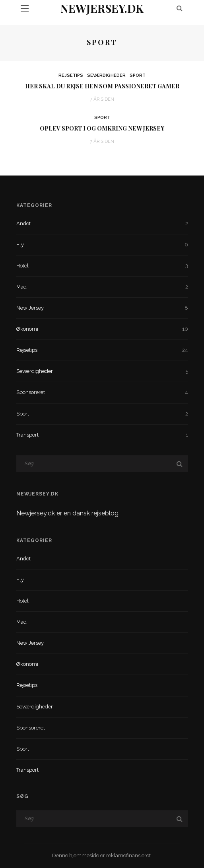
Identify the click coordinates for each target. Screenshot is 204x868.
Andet (102, 224)
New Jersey (102, 308)
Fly (102, 245)
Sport (138, 75)
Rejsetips (71, 75)
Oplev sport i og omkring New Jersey (102, 128)
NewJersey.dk (102, 8)
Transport (102, 435)
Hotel (102, 266)
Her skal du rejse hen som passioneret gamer (102, 86)
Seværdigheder (106, 75)
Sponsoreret (102, 392)
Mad (102, 287)
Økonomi (102, 329)
